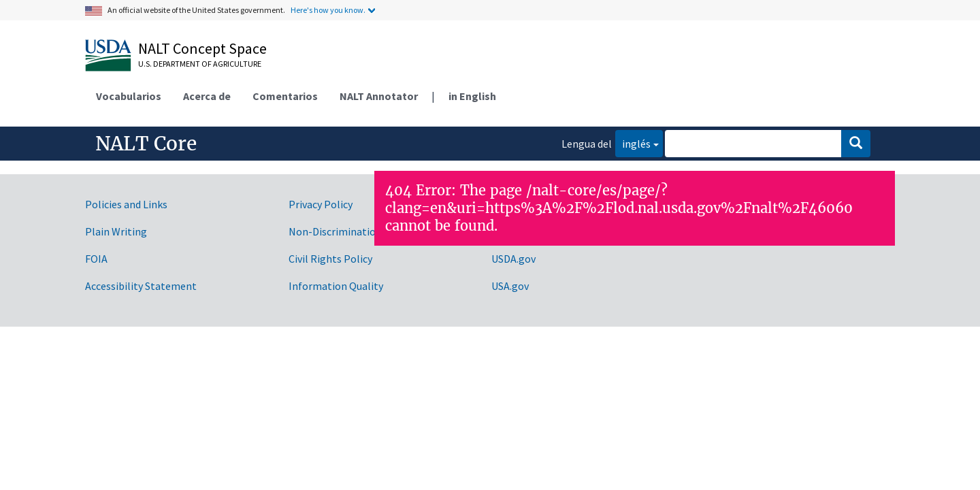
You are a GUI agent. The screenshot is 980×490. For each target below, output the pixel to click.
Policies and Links (126, 204)
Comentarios (285, 96)
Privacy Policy (321, 204)
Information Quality (336, 286)
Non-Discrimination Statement (362, 231)
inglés (633, 143)
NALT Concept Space (202, 48)
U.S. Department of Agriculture (200, 64)
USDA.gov (513, 259)
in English (472, 96)
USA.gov (510, 286)
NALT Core (146, 144)
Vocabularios (129, 96)
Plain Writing (116, 231)
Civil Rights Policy (330, 259)
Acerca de (207, 96)
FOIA (96, 259)
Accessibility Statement (141, 286)
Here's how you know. (328, 10)
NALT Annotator (379, 96)
